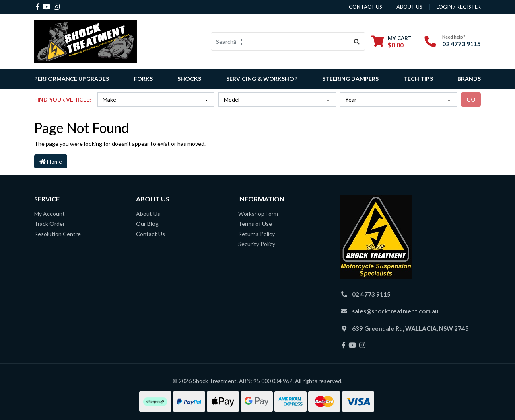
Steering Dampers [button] (350, 79)
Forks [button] (143, 79)
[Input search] (280, 41)
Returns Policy (256, 234)
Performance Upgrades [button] (72, 79)
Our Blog (147, 224)
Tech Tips (418, 79)
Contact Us (150, 234)
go (471, 99)
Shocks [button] (189, 79)
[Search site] (357, 41)
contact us (366, 7)
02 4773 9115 (461, 44)
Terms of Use (255, 224)
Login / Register (459, 7)
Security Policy (257, 244)
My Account (49, 214)
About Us (148, 214)
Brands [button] (469, 79)
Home (51, 161)
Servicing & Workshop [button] (262, 79)
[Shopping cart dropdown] (391, 42)
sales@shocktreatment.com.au (395, 311)
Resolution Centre (58, 234)
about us (409, 7)
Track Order (49, 224)
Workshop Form (258, 214)
